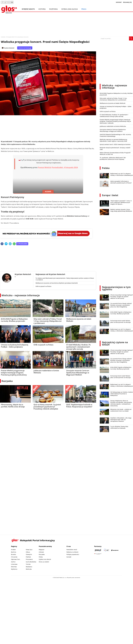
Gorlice (13, 562)
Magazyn (42, 550)
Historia (42, 9)
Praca (84, 9)
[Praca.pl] (98, 550)
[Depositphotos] (115, 550)
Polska (106, 168)
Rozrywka (53, 9)
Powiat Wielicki (45, 167)
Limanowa (14, 564)
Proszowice (29, 559)
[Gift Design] (98, 554)
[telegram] (10, 244)
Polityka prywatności (73, 554)
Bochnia (14, 552)
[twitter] (6, 244)
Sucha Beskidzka (31, 562)
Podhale (28, 557)
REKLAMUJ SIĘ (127, 2)
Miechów (14, 567)
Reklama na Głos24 (72, 552)
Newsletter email (72, 550)
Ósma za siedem (44, 562)
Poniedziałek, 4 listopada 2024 (65, 167)
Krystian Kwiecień (9, 48)
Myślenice (14, 569)
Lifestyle (41, 552)
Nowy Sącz (29, 550)
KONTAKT (119, 2)
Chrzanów (14, 557)
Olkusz (28, 552)
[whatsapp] (14, 244)
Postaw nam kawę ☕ (25, 48)
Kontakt (69, 557)
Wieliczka (29, 569)
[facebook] (2, 244)
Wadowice (29, 567)
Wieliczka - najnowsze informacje (21, 295)
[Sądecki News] (106, 550)
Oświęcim (29, 554)
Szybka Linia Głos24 (70, 9)
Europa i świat (110, 195)
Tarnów (28, 564)
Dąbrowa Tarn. (16, 559)
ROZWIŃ (48, 192)
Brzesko (13, 554)
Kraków (13, 550)
